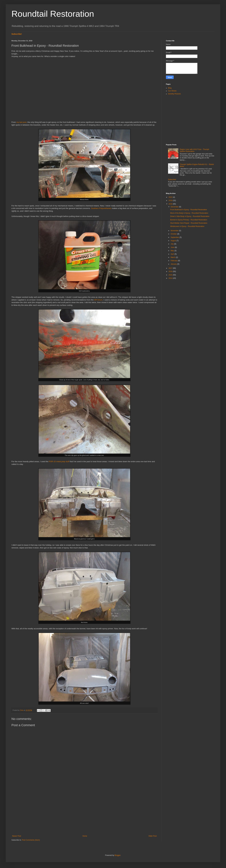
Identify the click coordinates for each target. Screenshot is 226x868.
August (174, 241)
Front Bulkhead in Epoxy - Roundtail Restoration (189, 210)
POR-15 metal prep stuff (59, 461)
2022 (171, 197)
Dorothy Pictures (174, 94)
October (174, 234)
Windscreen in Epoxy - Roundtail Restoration (187, 226)
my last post (21, 122)
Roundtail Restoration (53, 14)
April (173, 254)
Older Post (153, 836)
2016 (171, 271)
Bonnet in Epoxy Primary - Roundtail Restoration (189, 220)
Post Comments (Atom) (31, 840)
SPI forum (98, 300)
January (174, 264)
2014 (171, 278)
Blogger (118, 855)
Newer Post (17, 836)
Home (85, 836)
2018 (171, 204)
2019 (171, 201)
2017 (171, 268)
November (175, 231)
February (174, 261)
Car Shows (172, 91)
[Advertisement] (84, 811)
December (175, 207)
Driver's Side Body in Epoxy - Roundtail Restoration (190, 216)
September (175, 237)
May (173, 251)
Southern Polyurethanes (101, 208)
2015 (171, 275)
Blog (170, 88)
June (173, 247)
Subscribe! (17, 34)
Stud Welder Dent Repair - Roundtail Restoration (189, 223)
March (173, 257)
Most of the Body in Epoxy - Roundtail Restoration (189, 213)
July (172, 244)
